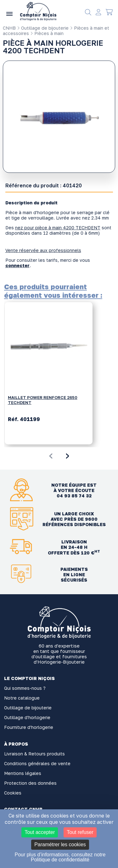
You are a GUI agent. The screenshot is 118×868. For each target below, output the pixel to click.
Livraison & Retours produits (34, 754)
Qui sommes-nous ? (25, 688)
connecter (17, 265)
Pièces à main (47, 33)
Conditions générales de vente (37, 763)
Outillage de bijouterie (43, 28)
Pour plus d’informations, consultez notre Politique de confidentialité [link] (60, 857)
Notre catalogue (22, 698)
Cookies (13, 793)
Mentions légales (23, 773)
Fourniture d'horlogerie (29, 727)
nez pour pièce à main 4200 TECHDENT (58, 228)
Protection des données (30, 783)
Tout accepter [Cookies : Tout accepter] (40, 832)
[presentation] (51, 455)
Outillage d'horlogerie (27, 717)
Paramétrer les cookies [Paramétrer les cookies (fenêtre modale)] (60, 845)
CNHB (9, 28)
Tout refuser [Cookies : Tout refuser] (80, 832)
